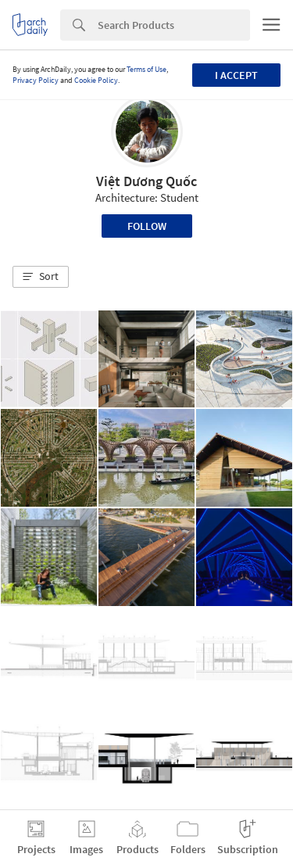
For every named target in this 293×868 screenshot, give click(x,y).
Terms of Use (146, 69)
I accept (236, 75)
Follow (147, 226)
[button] (41, 277)
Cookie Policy (96, 80)
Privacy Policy (36, 80)
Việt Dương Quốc (146, 181)
